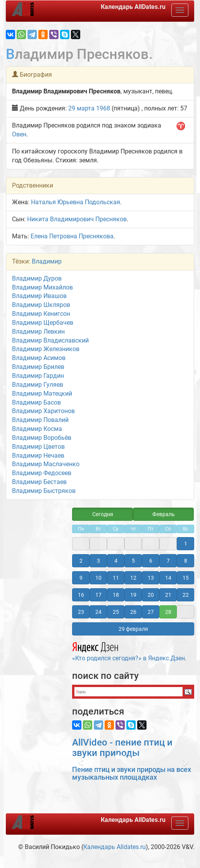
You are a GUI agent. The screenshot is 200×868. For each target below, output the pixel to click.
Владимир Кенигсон (41, 314)
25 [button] (116, 612)
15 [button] (186, 578)
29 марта (81, 108)
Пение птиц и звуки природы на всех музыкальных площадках (132, 773)
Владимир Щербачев (43, 323)
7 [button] (168, 561)
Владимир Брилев (38, 367)
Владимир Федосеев (42, 473)
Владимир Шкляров (41, 305)
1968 (103, 108)
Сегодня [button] (103, 514)
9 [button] (81, 578)
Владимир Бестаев (39, 482)
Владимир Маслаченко (46, 464)
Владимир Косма (37, 429)
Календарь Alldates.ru (115, 847)
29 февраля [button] (133, 629)
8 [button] (186, 561)
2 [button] (81, 561)
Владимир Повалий (40, 420)
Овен (19, 134)
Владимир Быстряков (44, 491)
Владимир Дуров (37, 278)
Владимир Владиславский (50, 340)
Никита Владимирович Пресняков (77, 219)
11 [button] (116, 578)
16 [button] (81, 595)
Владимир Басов (36, 402)
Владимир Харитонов (43, 411)
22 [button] (186, 595)
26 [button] (133, 612)
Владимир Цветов (38, 447)
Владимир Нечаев (38, 456)
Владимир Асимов (39, 358)
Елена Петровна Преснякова (72, 236)
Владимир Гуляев (38, 385)
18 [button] (116, 595)
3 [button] (98, 561)
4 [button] (116, 561)
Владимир (47, 261)
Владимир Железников (46, 349)
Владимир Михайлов (42, 287)
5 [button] (133, 561)
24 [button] (98, 612)
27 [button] (151, 612)
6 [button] (151, 561)
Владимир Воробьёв (42, 438)
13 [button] (151, 578)
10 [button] (98, 578)
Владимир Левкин (38, 332)
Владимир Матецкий (42, 394)
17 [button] (98, 595)
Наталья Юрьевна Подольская (76, 202)
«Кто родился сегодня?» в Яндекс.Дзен (128, 651)
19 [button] (133, 595)
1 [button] (186, 544)
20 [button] (151, 595)
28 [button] (168, 612)
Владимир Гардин (38, 376)
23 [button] (81, 612)
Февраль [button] (164, 514)
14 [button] (168, 578)
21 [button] (168, 595)
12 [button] (133, 578)
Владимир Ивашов (39, 296)
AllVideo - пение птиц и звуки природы (122, 747)
